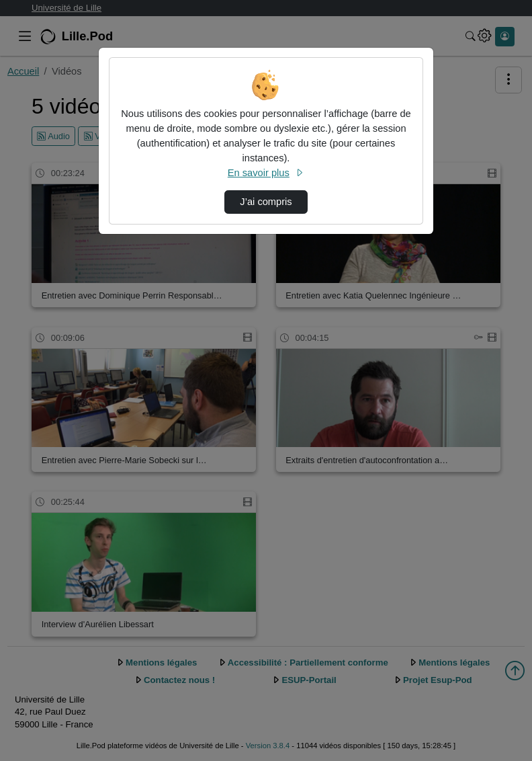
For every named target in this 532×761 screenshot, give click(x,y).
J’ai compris (266, 202)
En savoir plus (266, 173)
